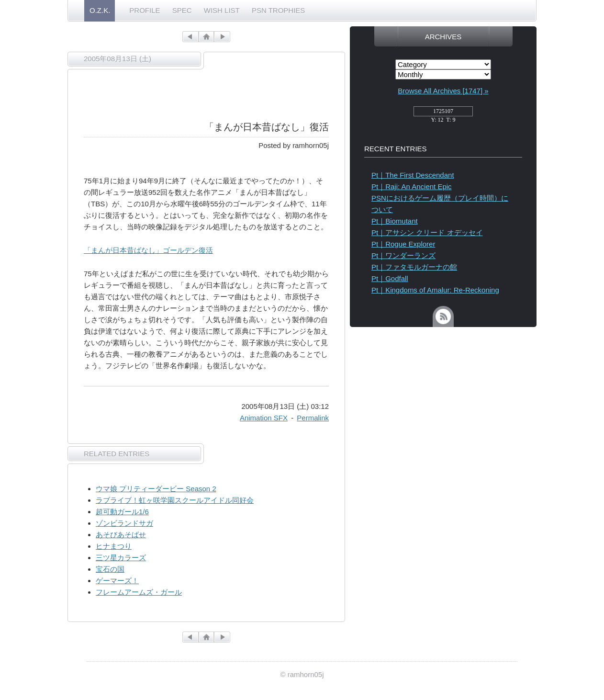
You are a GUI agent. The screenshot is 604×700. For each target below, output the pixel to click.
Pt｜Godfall (390, 278)
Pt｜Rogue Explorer (403, 244)
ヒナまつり (114, 546)
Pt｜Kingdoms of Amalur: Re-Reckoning (435, 290)
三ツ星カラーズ (121, 558)
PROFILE (145, 10)
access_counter (443, 114)
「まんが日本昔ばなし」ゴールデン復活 (148, 250)
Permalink (313, 418)
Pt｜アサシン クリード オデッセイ (427, 232)
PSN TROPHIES (278, 10)
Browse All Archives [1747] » (443, 91)
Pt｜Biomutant (395, 221)
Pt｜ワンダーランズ (403, 255)
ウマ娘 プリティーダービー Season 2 (156, 489)
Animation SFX (264, 418)
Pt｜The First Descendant (413, 175)
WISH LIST (222, 10)
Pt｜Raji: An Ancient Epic (412, 186)
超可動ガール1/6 (122, 512)
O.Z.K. (100, 10)
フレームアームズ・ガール (139, 592)
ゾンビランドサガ (124, 523)
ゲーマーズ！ (117, 581)
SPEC (182, 10)
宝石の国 (110, 569)
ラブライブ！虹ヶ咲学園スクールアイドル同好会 (175, 500)
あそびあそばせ (121, 535)
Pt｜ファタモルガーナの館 (414, 267)
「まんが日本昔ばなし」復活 (267, 127)
